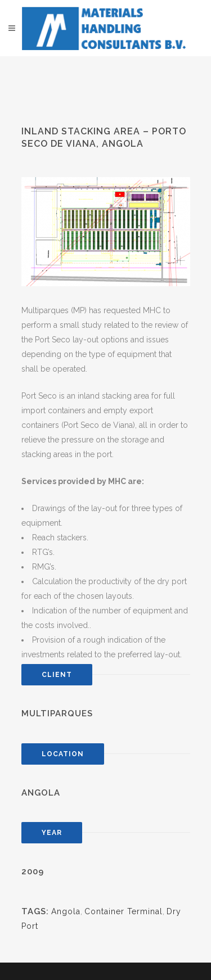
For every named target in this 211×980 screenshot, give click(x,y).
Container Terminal (124, 911)
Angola (66, 911)
